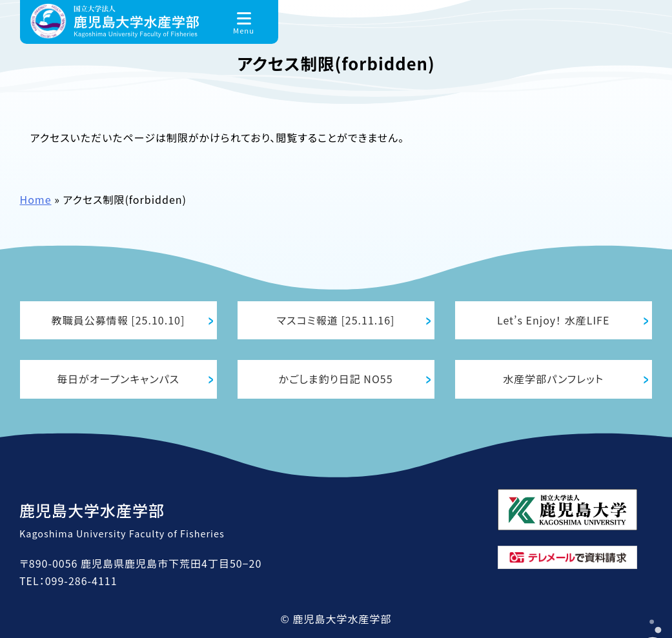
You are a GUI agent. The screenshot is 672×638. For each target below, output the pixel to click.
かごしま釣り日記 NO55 (336, 379)
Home (36, 199)
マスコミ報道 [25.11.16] (336, 320)
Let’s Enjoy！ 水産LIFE (553, 320)
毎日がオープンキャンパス (118, 379)
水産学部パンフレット (553, 379)
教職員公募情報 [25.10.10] (118, 320)
